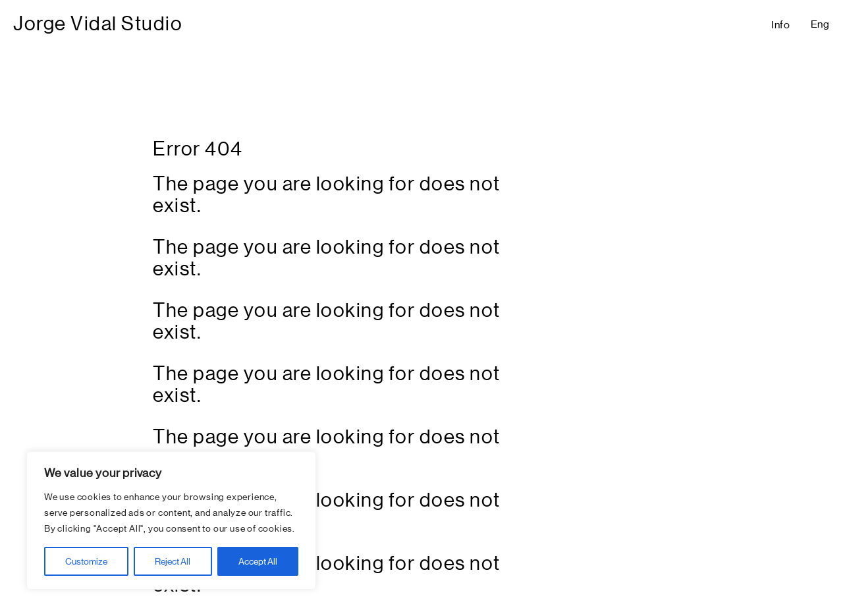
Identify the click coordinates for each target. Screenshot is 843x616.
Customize (86, 561)
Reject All (173, 561)
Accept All (258, 561)
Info (781, 25)
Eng (820, 24)
